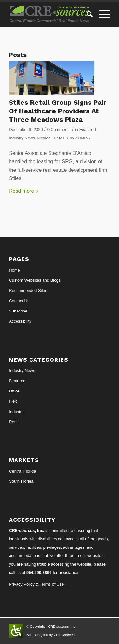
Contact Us (19, 301)
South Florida (21, 481)
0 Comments (59, 129)
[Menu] (101, 14)
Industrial (17, 412)
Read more (25, 191)
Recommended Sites (28, 290)
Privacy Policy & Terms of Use (36, 584)
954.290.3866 (39, 572)
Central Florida (22, 471)
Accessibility (20, 321)
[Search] (86, 14)
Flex (13, 401)
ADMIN (82, 138)
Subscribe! (19, 311)
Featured (88, 129)
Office (14, 391)
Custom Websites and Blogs (35, 280)
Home (14, 270)
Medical (44, 138)
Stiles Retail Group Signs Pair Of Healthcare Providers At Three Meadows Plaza (58, 111)
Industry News (22, 138)
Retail (59, 138)
